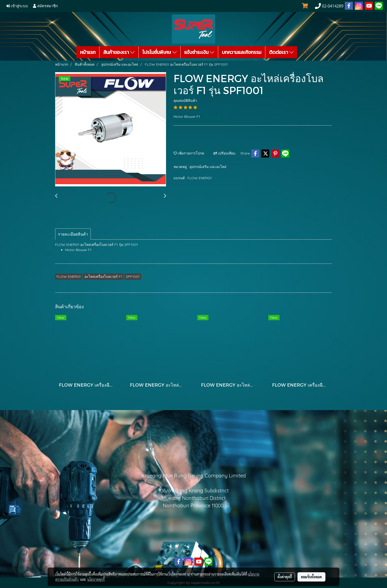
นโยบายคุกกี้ (96, 579)
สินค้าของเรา (119, 52)
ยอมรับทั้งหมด (311, 577)
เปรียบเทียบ (224, 153)
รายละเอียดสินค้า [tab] (73, 234)
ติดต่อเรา (281, 52)
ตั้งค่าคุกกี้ (285, 577)
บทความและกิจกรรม (242, 52)
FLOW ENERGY (200, 178)
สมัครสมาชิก (45, 6)
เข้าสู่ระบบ (17, 6)
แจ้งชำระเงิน (199, 52)
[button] (305, 52)
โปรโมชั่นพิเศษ (160, 52)
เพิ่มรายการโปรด (189, 153)
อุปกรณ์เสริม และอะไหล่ (208, 167)
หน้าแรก (88, 52)
